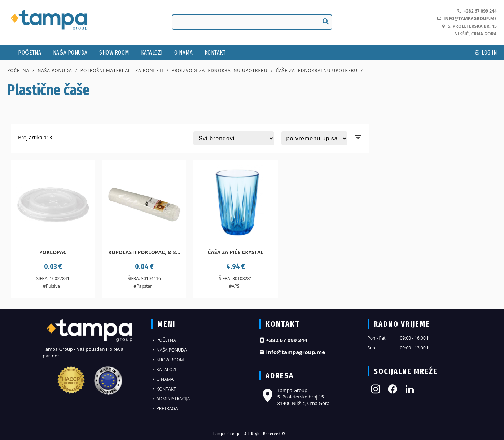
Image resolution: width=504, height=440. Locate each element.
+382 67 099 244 (477, 11)
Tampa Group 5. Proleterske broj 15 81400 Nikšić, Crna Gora (295, 397)
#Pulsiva (51, 286)
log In (486, 53)
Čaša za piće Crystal (235, 252)
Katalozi (152, 53)
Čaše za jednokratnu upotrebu (317, 71)
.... (289, 434)
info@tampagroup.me (467, 19)
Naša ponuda (70, 53)
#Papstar (143, 286)
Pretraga (165, 408)
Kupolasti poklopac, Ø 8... (144, 252)
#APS (234, 286)
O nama (183, 53)
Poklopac (53, 252)
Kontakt (215, 53)
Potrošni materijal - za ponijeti (122, 71)
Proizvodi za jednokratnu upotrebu (220, 71)
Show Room (114, 53)
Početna (30, 53)
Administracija (171, 399)
